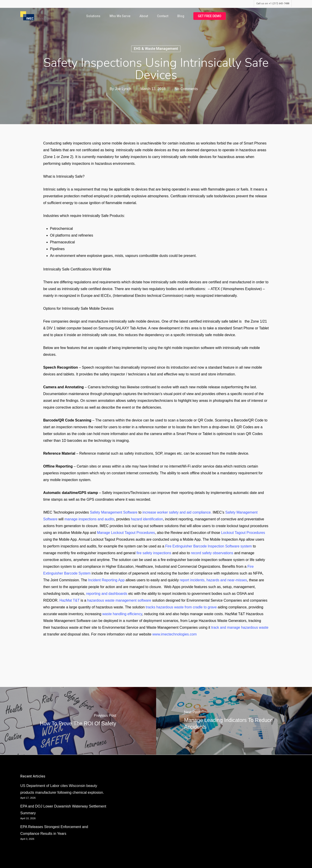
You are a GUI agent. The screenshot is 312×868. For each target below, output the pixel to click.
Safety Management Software (114, 512)
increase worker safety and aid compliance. (177, 512)
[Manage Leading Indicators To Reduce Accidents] (234, 721)
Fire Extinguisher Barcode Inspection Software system (208, 546)
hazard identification (147, 519)
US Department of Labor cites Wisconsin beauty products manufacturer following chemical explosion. (62, 789)
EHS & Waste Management (156, 49)
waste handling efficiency (122, 614)
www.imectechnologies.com (174, 634)
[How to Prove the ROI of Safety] (78, 721)
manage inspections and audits (89, 519)
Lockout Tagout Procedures (243, 533)
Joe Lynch (123, 89)
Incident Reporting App (106, 580)
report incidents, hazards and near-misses (213, 580)
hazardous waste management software (119, 600)
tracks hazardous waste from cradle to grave (181, 607)
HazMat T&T (70, 600)
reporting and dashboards (107, 594)
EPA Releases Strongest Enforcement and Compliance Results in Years (54, 830)
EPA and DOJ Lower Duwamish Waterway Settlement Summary (63, 810)
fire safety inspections (154, 553)
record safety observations (212, 553)
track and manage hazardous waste (240, 627)
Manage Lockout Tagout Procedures (126, 533)
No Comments (186, 89)
